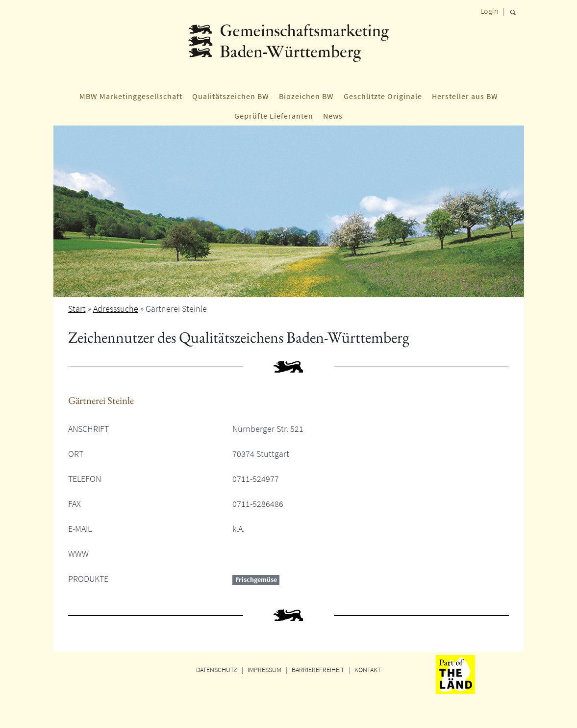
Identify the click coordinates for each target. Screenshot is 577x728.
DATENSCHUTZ (217, 670)
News (333, 116)
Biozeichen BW (306, 96)
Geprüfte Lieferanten (274, 116)
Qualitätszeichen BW (231, 96)
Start (77, 309)
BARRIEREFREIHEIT (318, 670)
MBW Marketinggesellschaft (131, 96)
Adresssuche (116, 309)
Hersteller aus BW (465, 96)
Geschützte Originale (383, 96)
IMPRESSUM (264, 670)
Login (489, 11)
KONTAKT (368, 670)
